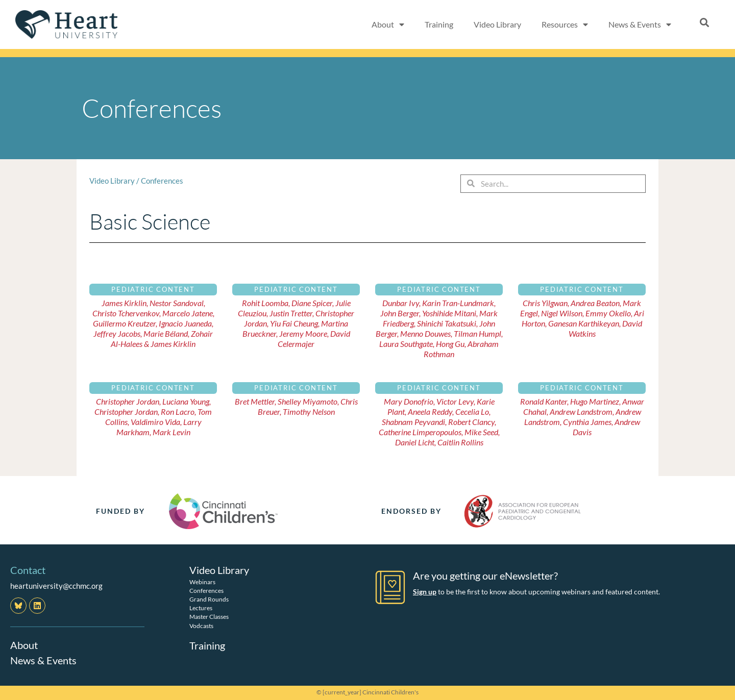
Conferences (162, 181)
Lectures (201, 608)
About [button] (388, 24)
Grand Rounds (209, 599)
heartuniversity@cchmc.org (56, 586)
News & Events (43, 660)
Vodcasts (201, 626)
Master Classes (209, 617)
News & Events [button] (640, 24)
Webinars (202, 582)
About (24, 645)
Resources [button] (565, 24)
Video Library (497, 24)
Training (439, 24)
